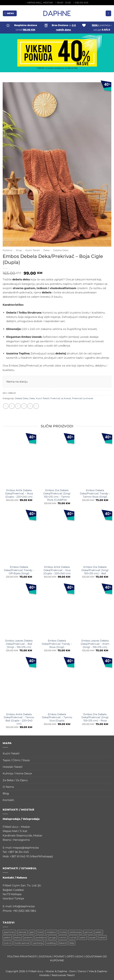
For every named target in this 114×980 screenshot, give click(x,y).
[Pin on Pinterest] (30, 406)
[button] (10, 13)
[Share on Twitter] (18, 406)
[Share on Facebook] (12, 406)
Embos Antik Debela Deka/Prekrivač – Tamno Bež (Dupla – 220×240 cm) (19, 719)
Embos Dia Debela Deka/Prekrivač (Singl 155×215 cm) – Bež (95, 570)
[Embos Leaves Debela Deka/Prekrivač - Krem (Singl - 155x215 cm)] (95, 611)
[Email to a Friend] (24, 406)
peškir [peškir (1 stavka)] (99, 932)
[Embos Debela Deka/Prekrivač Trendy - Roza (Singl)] (57, 611)
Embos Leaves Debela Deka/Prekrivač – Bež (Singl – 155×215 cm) (19, 644)
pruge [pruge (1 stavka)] (52, 937)
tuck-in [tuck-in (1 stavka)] (8, 943)
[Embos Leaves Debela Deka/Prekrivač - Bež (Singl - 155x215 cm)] (19, 611)
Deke (47, 250)
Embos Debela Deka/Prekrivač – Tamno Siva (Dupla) (57, 717)
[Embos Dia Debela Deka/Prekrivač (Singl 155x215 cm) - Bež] (95, 537)
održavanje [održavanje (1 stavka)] (75, 932)
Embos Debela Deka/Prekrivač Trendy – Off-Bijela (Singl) (19, 570)
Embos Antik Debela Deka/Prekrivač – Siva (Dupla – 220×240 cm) (57, 570)
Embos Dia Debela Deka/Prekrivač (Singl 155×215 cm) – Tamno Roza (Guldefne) (57, 495)
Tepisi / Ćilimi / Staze (16, 760)
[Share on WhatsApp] (6, 406)
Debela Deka (61, 250)
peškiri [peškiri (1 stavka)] (7, 937)
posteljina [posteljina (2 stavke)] (41, 937)
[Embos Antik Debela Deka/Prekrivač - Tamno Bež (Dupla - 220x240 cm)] (19, 685)
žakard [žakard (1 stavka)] (63, 943)
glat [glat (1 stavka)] (32, 932)
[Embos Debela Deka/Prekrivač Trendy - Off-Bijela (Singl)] (19, 537)
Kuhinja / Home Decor (17, 773)
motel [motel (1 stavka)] (63, 932)
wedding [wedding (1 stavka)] (51, 943)
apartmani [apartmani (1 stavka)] (9, 932)
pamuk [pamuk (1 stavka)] (88, 932)
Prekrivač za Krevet (61, 398)
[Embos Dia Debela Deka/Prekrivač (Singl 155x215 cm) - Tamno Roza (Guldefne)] (57, 461)
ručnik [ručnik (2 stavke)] (73, 937)
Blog (6, 793)
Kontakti (8, 800)
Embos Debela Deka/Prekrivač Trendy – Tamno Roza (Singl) (95, 493)
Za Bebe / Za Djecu (15, 780)
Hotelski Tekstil (13, 767)
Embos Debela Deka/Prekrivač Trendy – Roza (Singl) (57, 644)
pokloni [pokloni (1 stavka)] (28, 937)
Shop (19, 250)
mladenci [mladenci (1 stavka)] (51, 932)
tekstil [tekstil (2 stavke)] (102, 937)
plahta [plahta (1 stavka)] (17, 937)
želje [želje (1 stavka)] (72, 943)
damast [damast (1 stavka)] (22, 932)
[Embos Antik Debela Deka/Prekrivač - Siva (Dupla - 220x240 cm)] (57, 537)
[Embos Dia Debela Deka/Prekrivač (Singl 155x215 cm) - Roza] (95, 685)
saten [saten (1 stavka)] (83, 937)
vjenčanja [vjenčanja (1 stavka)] (38, 943)
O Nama (8, 787)
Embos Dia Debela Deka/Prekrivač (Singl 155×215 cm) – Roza (95, 717)
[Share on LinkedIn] (36, 406)
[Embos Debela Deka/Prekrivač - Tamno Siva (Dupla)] (57, 685)
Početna (7, 250)
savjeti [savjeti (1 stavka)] (92, 937)
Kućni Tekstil (33, 250)
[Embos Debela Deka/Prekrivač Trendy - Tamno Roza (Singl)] (95, 461)
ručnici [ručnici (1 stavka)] (63, 937)
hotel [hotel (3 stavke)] (40, 932)
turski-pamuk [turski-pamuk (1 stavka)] (22, 943)
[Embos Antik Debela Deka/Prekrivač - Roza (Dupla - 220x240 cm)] (19, 461)
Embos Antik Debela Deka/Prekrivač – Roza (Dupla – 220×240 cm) (19, 493)
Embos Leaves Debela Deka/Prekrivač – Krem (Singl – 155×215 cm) (95, 644)
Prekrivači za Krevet (83, 398)
